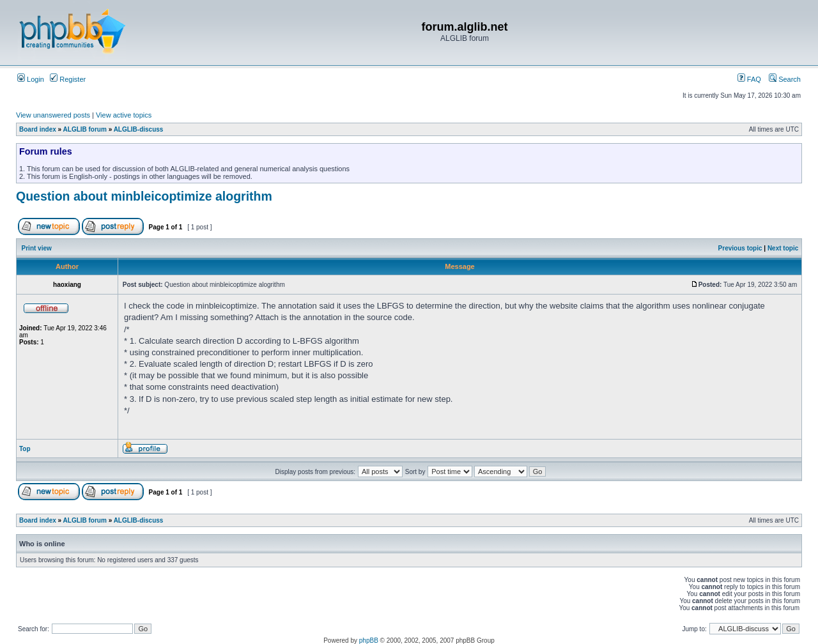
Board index (38, 129)
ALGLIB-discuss (139, 129)
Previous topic (740, 248)
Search (785, 79)
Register (68, 79)
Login (31, 79)
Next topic (783, 248)
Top (25, 449)
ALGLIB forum (85, 129)
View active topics (124, 115)
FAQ (749, 79)
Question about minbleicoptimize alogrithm (144, 196)
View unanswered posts (53, 115)
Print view (37, 248)
